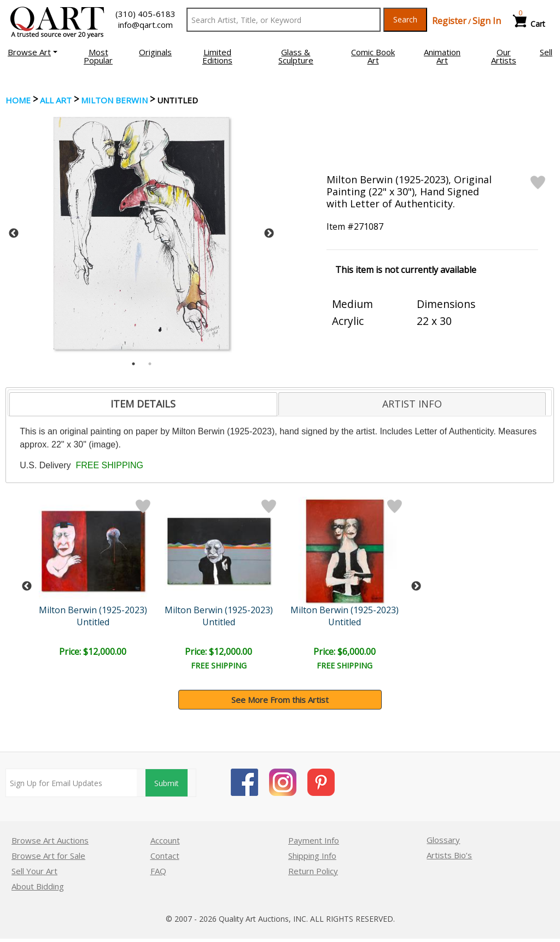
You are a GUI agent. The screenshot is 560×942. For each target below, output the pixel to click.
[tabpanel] (141, 233)
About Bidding (38, 886)
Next (269, 234)
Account (165, 840)
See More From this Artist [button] (280, 700)
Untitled (95, 622)
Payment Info (314, 840)
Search (405, 19)
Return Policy (313, 871)
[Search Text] (284, 20)
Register (449, 21)
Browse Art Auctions (50, 840)
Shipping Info (312, 856)
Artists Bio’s (449, 855)
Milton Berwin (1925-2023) (95, 610)
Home (18, 100)
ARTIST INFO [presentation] (412, 404)
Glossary (443, 840)
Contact (165, 856)
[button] (33, 52)
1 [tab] (133, 364)
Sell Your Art (34, 871)
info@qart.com (145, 25)
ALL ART (56, 100)
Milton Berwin (114, 100)
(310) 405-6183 (145, 14)
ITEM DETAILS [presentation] (143, 404)
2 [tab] (150, 364)
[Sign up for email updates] (71, 783)
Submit (167, 783)
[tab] (143, 404)
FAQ (158, 871)
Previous (14, 234)
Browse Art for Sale (48, 856)
